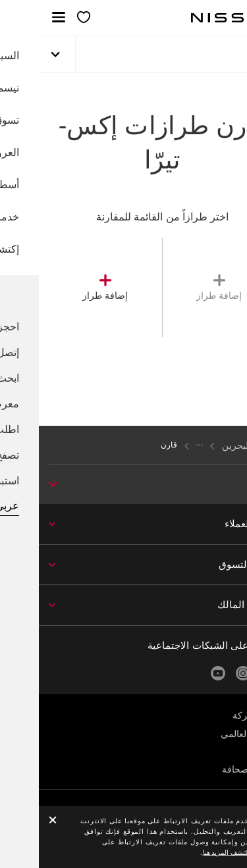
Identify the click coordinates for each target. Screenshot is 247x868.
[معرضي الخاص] (45, 18)
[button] (20, 17)
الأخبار (225, 752)
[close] (14, 821)
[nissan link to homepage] (195, 18)
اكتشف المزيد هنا (188, 853)
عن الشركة (215, 715)
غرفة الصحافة (210, 769)
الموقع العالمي (209, 734)
